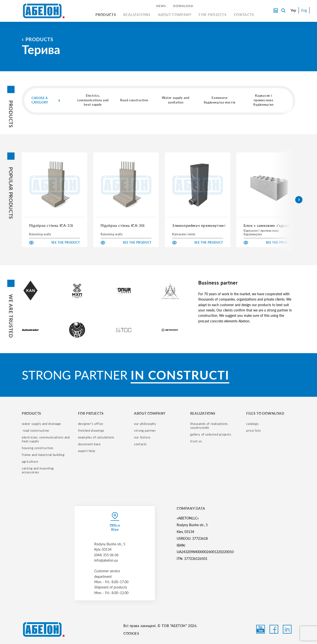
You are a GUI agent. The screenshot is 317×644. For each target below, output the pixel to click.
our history (142, 437)
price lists (254, 430)
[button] (299, 200)
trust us (196, 441)
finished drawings (91, 430)
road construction (36, 430)
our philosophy (145, 424)
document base (89, 444)
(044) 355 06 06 (106, 555)
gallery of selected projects (211, 434)
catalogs (252, 424)
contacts (140, 444)
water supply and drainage (41, 424)
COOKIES (131, 633)
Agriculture (30, 461)
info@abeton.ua (106, 560)
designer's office (91, 424)
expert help (87, 451)
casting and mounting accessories (38, 470)
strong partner (145, 430)
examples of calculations (96, 437)
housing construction (38, 448)
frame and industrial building (43, 455)
